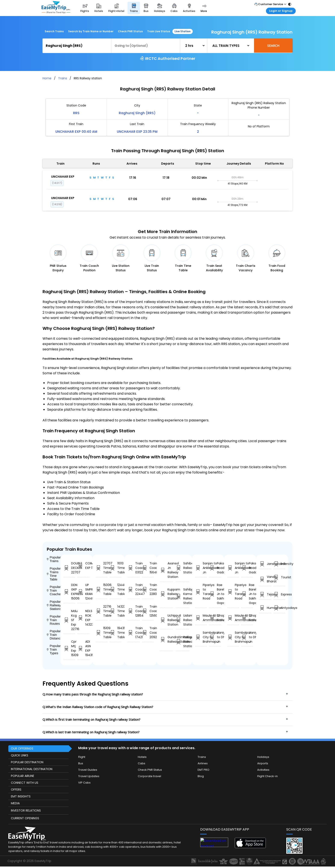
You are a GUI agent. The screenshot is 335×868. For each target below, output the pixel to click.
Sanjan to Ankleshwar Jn (201, 568)
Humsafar (265, 608)
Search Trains (54, 31)
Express (279, 594)
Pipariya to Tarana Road (201, 592)
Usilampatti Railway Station (182, 620)
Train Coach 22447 (134, 589)
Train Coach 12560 (148, 611)
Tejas (265, 594)
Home (47, 78)
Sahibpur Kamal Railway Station (182, 596)
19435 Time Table (116, 633)
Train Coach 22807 (148, 589)
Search (273, 46)
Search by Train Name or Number (91, 31)
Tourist (279, 577)
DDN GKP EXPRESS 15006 (69, 592)
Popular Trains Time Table (54, 574)
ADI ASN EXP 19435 (84, 648)
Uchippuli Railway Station (167, 620)
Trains (63, 78)
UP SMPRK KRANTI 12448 (84, 592)
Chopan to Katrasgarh (215, 618)
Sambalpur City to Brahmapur (201, 637)
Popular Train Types (54, 649)
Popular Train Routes (54, 620)
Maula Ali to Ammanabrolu (201, 618)
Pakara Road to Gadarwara (215, 568)
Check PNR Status (130, 31)
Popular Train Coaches (54, 590)
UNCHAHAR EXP (63, 177)
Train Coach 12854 (134, 611)
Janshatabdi (265, 564)
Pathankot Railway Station (182, 642)
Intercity (279, 564)
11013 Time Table (116, 568)
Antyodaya (279, 608)
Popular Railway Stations (54, 605)
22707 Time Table (101, 568)
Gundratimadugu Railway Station (167, 639)
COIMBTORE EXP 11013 (84, 566)
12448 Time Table (116, 589)
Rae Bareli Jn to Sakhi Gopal (215, 594)
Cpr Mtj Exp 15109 (69, 648)
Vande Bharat (265, 579)
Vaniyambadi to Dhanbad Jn (215, 637)
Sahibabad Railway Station (182, 568)
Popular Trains (54, 559)
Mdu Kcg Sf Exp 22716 (69, 620)
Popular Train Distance (54, 635)
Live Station (183, 31)
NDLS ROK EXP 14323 (84, 618)
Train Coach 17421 (134, 633)
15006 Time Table (101, 589)
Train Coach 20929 (148, 633)
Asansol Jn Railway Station (167, 570)
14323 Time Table (116, 611)
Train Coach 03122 (134, 568)
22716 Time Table (101, 611)
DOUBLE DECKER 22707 (69, 568)
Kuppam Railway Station (167, 594)
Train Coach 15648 (148, 568)
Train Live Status (159, 31)
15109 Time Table (101, 633)
